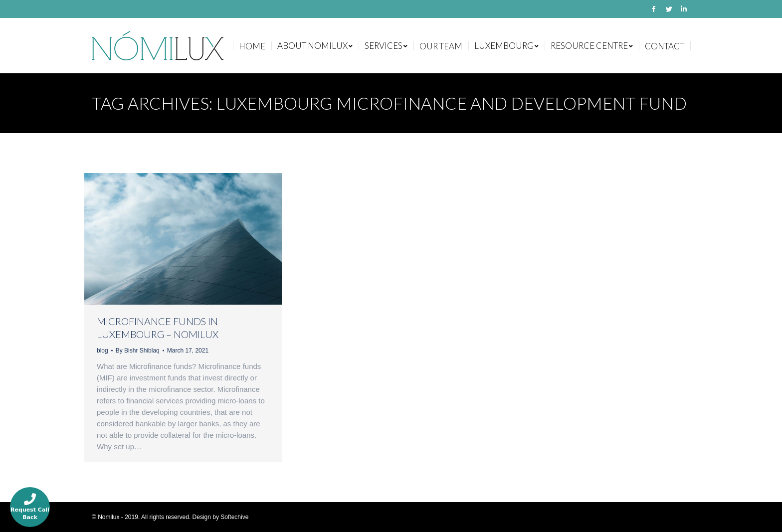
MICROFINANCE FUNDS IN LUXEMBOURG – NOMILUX (158, 328)
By (138, 351)
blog (102, 351)
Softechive (234, 517)
